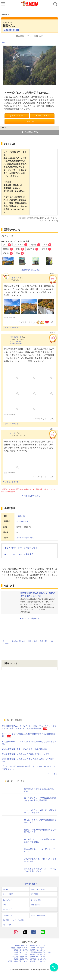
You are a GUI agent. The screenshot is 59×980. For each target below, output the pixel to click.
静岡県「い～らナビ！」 (39, 957)
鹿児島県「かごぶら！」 (39, 959)
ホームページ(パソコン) (25, 538)
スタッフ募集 (7, 925)
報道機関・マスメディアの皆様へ (14, 920)
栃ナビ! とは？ (29, 884)
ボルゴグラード (16, 337)
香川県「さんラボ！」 (38, 954)
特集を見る (6, 889)
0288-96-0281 (11, 30)
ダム (3, 42)
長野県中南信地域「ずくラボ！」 (42, 952)
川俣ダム (9, 26)
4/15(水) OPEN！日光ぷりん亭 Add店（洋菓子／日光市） (27, 754)
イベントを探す (8, 894)
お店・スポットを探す (38, 889)
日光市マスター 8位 (16, 344)
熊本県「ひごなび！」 (38, 945)
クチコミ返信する (11, 328)
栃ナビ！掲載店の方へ (38, 915)
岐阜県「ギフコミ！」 (21, 952)
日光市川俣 (21, 516)
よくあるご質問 (36, 900)
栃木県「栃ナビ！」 (22, 945)
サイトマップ (7, 909)
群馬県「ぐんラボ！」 (21, 954)
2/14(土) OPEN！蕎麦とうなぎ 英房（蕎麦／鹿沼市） (25, 749)
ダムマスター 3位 (15, 341)
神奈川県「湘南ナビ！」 (21, 957)
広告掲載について (9, 915)
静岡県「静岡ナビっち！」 (20, 948)
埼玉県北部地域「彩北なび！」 (18, 961)
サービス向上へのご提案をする (19, 554)
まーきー (13, 433)
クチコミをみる (17, 116)
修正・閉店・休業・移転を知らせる (21, 548)
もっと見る (51, 774)
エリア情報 (34, 894)
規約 (4, 905)
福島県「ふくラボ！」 (21, 950)
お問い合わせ (35, 905)
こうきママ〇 (15, 278)
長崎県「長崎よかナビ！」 (39, 948)
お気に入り (29, 121)
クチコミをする (42, 116)
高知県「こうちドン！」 (39, 961)
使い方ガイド (7, 900)
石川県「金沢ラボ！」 (21, 959)
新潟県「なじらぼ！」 (38, 950)
